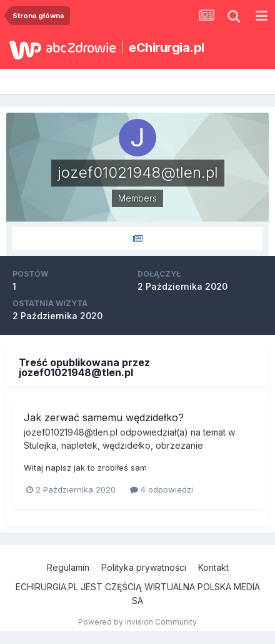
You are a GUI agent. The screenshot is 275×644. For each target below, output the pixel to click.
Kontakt (213, 567)
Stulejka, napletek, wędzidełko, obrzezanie (113, 445)
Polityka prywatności (144, 567)
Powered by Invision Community (137, 622)
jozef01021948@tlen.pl (71, 432)
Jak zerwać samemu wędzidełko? (104, 417)
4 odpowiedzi (162, 489)
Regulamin (68, 567)
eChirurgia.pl (167, 48)
